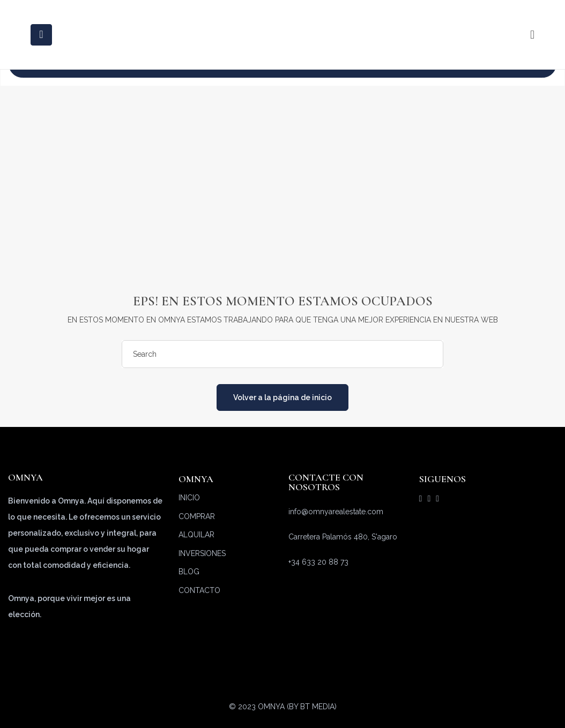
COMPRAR (197, 516)
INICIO (189, 498)
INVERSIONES (202, 553)
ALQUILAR (196, 535)
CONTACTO (199, 590)
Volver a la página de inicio (282, 397)
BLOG (189, 572)
